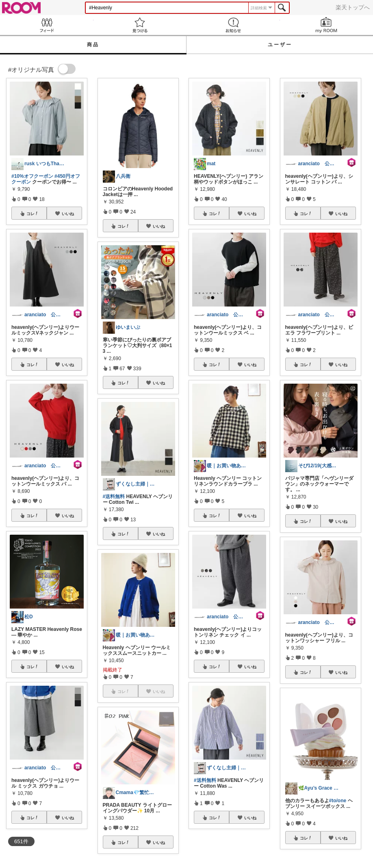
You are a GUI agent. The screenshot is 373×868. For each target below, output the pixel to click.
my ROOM (327, 25)
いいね (68, 214)
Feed (47, 25)
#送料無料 (114, 497)
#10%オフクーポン (32, 176)
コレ (33, 214)
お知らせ (233, 25)
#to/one (338, 801)
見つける (140, 25)
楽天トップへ (353, 7)
